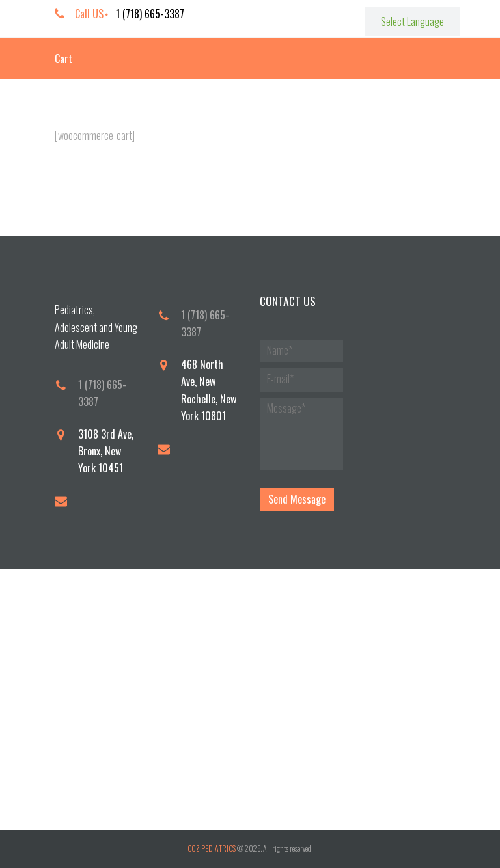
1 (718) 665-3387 (150, 14)
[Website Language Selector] (413, 21)
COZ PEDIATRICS (212, 848)
